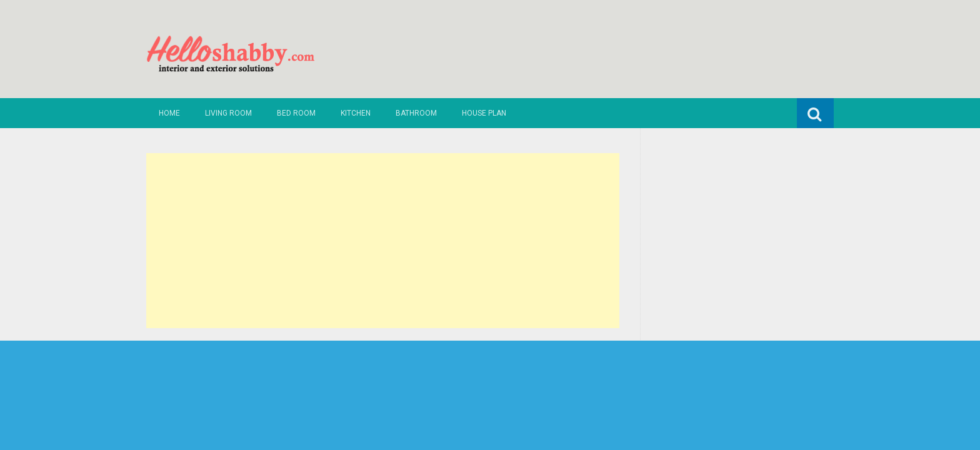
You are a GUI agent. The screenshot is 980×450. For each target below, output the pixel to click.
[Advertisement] (383, 241)
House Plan (484, 113)
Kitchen (356, 113)
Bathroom (416, 113)
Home (169, 113)
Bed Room (296, 113)
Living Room (228, 113)
